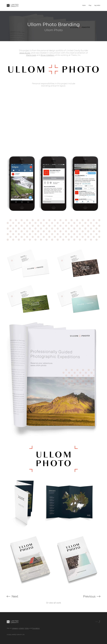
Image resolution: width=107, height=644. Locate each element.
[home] (13, 5)
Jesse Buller (25, 53)
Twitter (27, 628)
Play (90, 5)
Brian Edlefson (48, 55)
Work (84, 5)
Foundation (36, 628)
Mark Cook (31, 55)
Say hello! (97, 5)
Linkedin (21, 628)
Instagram (15, 628)
